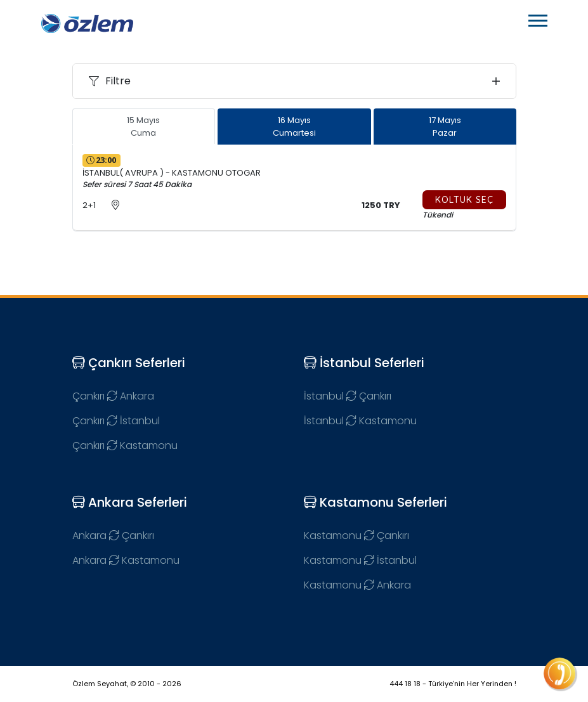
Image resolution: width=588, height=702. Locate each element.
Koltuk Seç (464, 200)
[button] (537, 18)
